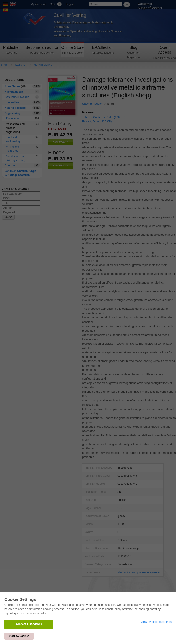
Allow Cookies (29, 624)
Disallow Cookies (19, 636)
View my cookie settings (156, 622)
